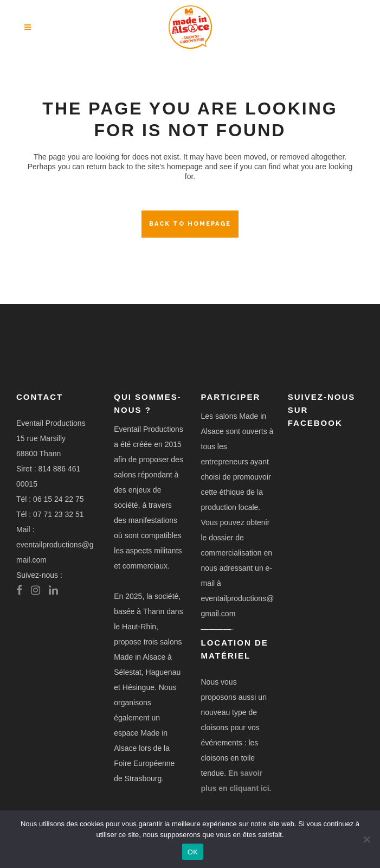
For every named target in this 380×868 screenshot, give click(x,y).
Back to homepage (190, 224)
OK (193, 852)
